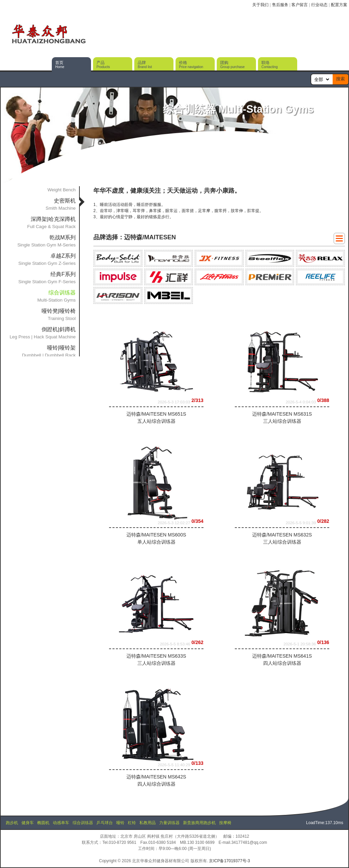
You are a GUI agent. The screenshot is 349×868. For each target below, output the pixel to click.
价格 (191, 65)
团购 (232, 65)
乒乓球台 (105, 823)
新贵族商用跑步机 (199, 823)
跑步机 (12, 823)
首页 (60, 65)
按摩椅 (225, 823)
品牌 (145, 65)
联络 (270, 65)
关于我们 (260, 5)
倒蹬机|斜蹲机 (59, 329)
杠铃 (132, 823)
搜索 (340, 79)
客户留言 (300, 5)
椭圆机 (43, 823)
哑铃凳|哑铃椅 (59, 311)
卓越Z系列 (63, 256)
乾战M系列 (63, 237)
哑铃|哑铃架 (61, 348)
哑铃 (120, 823)
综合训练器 (83, 823)
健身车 (28, 823)
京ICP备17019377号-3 (229, 861)
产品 (103, 65)
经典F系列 (63, 274)
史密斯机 (65, 201)
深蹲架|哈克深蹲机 (53, 219)
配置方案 (339, 5)
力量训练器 (169, 823)
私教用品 (148, 823)
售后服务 (280, 5)
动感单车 (61, 823)
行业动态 (319, 5)
